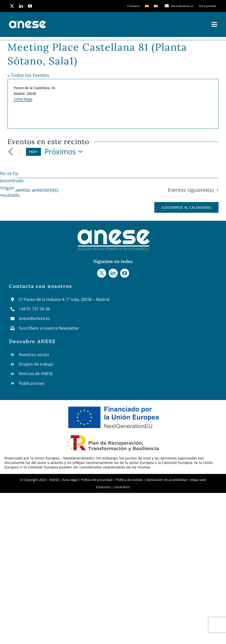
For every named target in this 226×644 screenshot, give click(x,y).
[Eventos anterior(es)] (10, 152)
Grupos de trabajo (36, 364)
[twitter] (12, 6)
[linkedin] (21, 6)
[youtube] (30, 6)
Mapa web (198, 480)
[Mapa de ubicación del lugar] (165, 104)
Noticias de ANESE (36, 374)
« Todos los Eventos (28, 75)
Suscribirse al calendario (186, 207)
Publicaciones (32, 383)
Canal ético (122, 487)
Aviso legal (70, 480)
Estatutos (103, 487)
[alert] (11, 184)
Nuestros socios (34, 355)
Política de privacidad (97, 480)
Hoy (33, 152)
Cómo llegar (23, 99)
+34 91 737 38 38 (34, 309)
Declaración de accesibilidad (167, 480)
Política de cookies (129, 480)
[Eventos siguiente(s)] (19, 152)
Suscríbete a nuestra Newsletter (49, 328)
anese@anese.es (34, 318)
